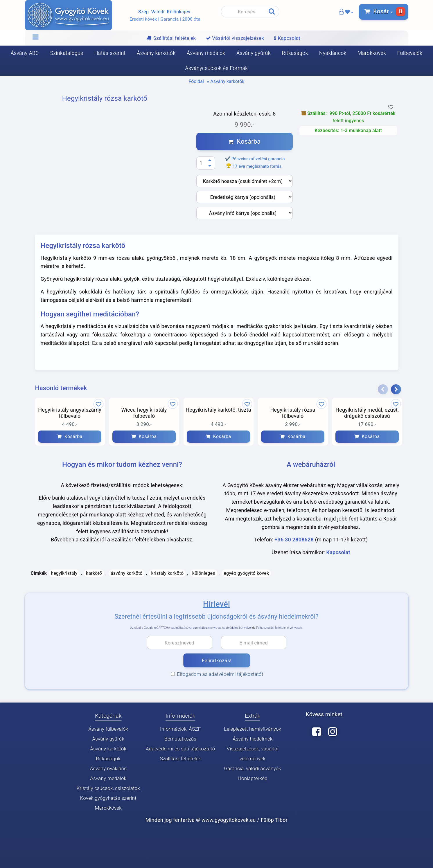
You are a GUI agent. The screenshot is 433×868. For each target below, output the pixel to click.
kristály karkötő (167, 573)
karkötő (94, 573)
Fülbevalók (410, 53)
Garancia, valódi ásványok (253, 768)
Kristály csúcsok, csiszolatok (108, 788)
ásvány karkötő (127, 573)
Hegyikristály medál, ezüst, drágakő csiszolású (367, 413)
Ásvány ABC (25, 53)
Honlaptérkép (253, 778)
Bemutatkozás (180, 739)
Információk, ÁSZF (180, 729)
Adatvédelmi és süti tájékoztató (180, 749)
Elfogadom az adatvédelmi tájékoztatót (217, 674)
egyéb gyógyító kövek (246, 573)
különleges (204, 573)
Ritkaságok (295, 53)
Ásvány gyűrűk (254, 53)
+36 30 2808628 (294, 540)
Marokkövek (372, 53)
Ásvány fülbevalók (108, 729)
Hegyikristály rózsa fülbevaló (293, 413)
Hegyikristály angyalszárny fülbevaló (70, 413)
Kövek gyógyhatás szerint (108, 798)
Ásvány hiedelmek (253, 739)
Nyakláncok (333, 53)
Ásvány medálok (206, 53)
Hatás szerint (110, 53)
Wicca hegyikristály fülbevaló (144, 413)
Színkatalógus (67, 53)
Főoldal (196, 81)
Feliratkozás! (217, 660)
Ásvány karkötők (156, 53)
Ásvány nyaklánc (108, 768)
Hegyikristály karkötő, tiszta (218, 410)
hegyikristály (64, 573)
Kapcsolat (338, 552)
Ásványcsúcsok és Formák (217, 68)
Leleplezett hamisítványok (253, 729)
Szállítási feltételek (180, 759)
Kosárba (244, 142)
